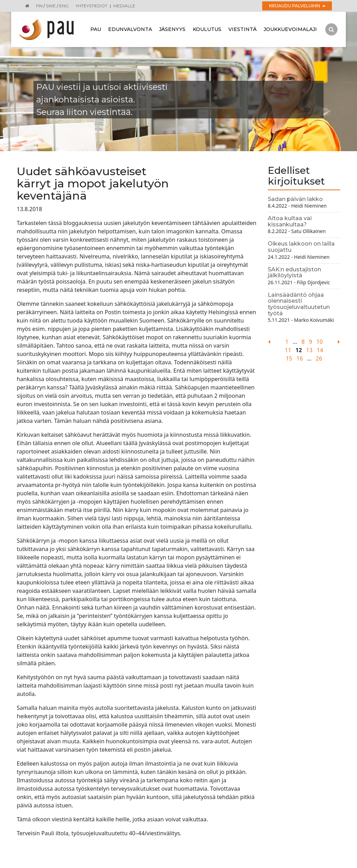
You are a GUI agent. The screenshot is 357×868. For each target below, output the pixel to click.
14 (320, 350)
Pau (96, 29)
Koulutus (207, 29)
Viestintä (242, 29)
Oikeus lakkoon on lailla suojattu (301, 247)
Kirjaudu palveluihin (297, 6)
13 (309, 350)
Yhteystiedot (92, 6)
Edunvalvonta (130, 29)
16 (299, 358)
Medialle (124, 6)
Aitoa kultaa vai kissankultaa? (290, 221)
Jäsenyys (172, 29)
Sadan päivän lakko (295, 199)
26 (319, 358)
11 (288, 350)
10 (319, 342)
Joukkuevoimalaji (290, 29)
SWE (51, 6)
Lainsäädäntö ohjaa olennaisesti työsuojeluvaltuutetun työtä (299, 304)
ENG (64, 6)
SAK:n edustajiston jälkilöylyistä (294, 273)
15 (289, 358)
